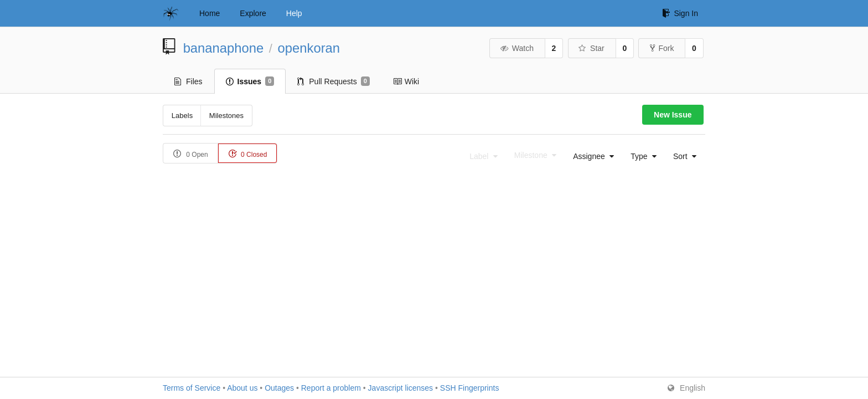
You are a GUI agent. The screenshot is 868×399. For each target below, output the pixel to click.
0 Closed (248, 154)
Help (294, 13)
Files (188, 81)
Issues (250, 81)
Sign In (680, 13)
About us (242, 388)
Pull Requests (334, 81)
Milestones (226, 116)
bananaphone (224, 48)
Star (591, 48)
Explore (253, 13)
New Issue (673, 115)
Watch (516, 48)
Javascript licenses (401, 388)
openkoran (309, 48)
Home (210, 13)
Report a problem (331, 388)
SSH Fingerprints (470, 388)
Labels (182, 116)
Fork (662, 48)
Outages (279, 388)
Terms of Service (192, 388)
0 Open (191, 154)
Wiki (406, 81)
